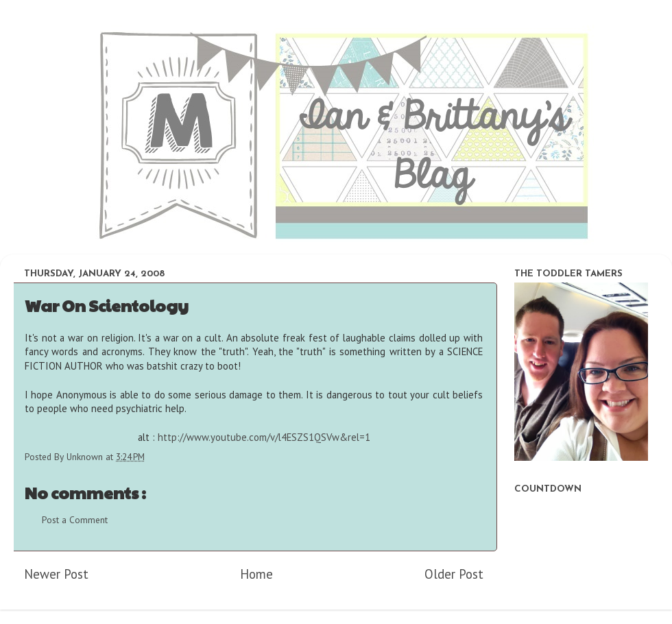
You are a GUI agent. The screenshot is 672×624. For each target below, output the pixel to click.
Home (256, 574)
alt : (254, 437)
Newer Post (56, 574)
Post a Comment (75, 520)
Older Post (454, 574)
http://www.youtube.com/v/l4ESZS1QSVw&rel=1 (264, 437)
